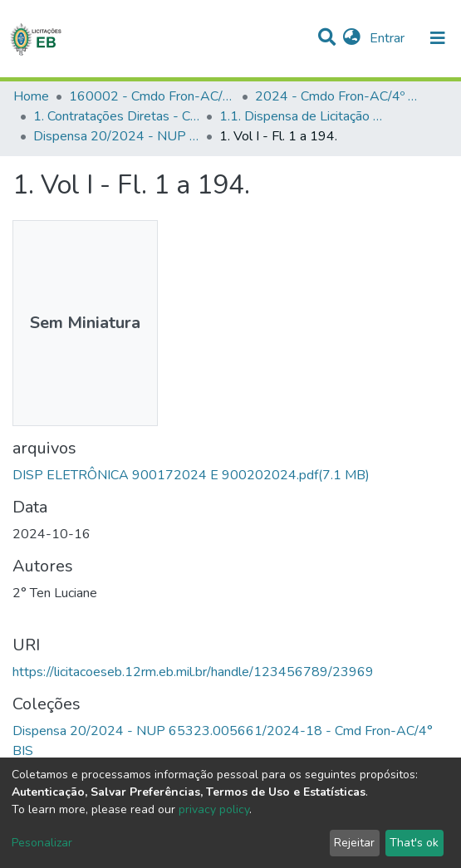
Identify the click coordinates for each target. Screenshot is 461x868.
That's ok (414, 843)
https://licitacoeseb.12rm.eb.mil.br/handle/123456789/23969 (193, 672)
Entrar (389, 38)
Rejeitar (354, 843)
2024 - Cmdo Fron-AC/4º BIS (338, 96)
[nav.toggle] (438, 38)
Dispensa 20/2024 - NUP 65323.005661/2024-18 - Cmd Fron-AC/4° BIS (116, 136)
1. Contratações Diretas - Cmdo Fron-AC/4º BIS (116, 116)
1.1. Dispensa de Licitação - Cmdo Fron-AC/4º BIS (302, 116)
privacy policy (214, 809)
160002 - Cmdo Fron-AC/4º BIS (152, 96)
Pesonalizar (42, 843)
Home (31, 96)
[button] (352, 38)
